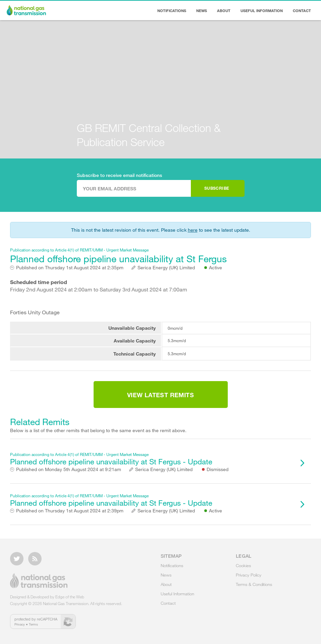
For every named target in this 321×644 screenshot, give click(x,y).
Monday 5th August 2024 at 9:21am (69, 469)
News (202, 10)
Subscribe (217, 188)
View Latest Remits (160, 395)
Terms (33, 624)
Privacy (20, 624)
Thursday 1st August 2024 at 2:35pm (70, 268)
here (193, 230)
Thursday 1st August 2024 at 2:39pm (70, 511)
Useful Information (262, 10)
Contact (302, 10)
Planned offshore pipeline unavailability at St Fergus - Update (152, 459)
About (224, 10)
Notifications (172, 10)
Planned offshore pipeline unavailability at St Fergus (152, 256)
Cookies (243, 565)
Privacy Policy (249, 575)
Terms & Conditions (254, 584)
